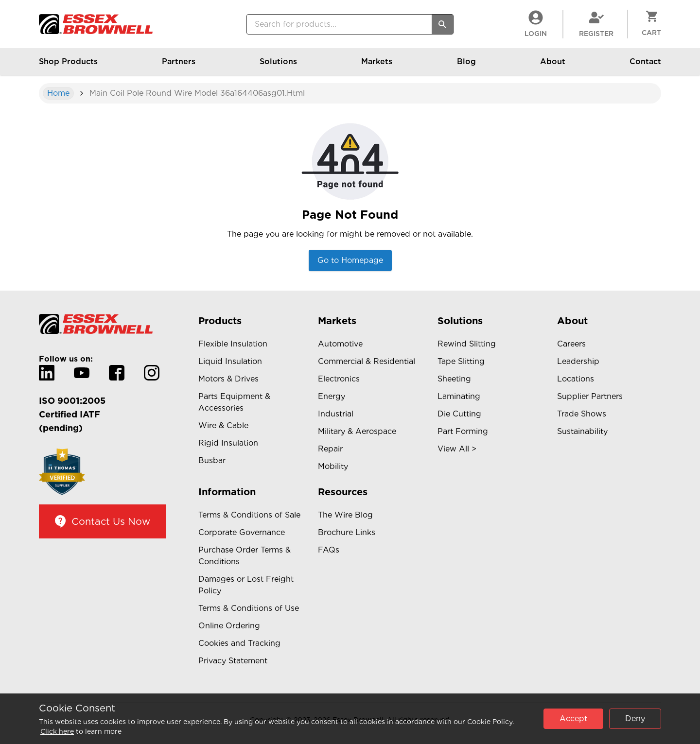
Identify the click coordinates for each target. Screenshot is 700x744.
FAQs (329, 550)
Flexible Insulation (233, 344)
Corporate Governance (242, 532)
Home (58, 93)
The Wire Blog (345, 515)
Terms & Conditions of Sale (249, 515)
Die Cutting (459, 414)
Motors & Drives (228, 379)
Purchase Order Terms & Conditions (245, 556)
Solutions (278, 66)
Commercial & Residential (367, 361)
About (553, 66)
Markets (377, 66)
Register (596, 24)
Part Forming (463, 431)
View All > (457, 449)
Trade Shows (582, 414)
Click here (57, 731)
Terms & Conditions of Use (249, 608)
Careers (571, 344)
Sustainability (582, 431)
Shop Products (68, 66)
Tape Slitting (461, 361)
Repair (330, 449)
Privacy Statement (233, 661)
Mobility (333, 466)
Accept (573, 718)
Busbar (212, 460)
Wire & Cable (223, 425)
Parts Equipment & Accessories (234, 402)
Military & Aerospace (357, 431)
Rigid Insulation (228, 443)
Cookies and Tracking (239, 643)
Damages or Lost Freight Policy (246, 585)
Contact (645, 66)
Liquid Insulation (230, 361)
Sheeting (454, 379)
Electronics (339, 379)
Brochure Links (347, 532)
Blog (466, 66)
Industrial (336, 414)
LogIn (536, 24)
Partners (179, 66)
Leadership (578, 361)
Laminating (459, 396)
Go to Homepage (350, 260)
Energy (332, 396)
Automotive (340, 344)
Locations (576, 379)
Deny (635, 718)
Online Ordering (229, 626)
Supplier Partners (590, 396)
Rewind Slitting (467, 344)
